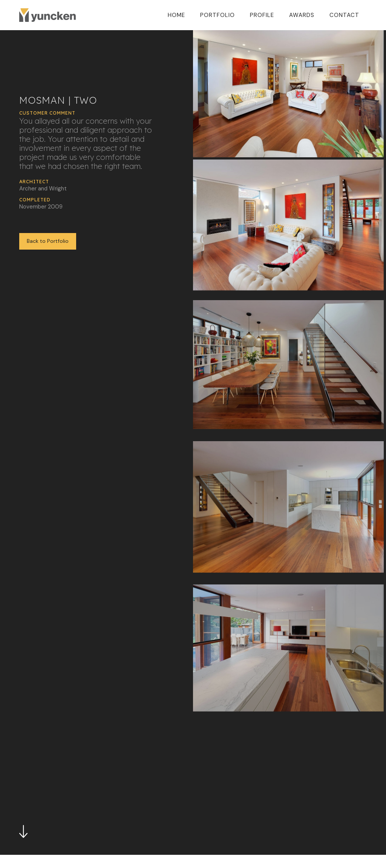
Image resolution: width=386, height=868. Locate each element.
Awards (302, 15)
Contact (344, 15)
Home (176, 15)
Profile (262, 15)
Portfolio (218, 15)
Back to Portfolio (48, 241)
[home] (47, 15)
